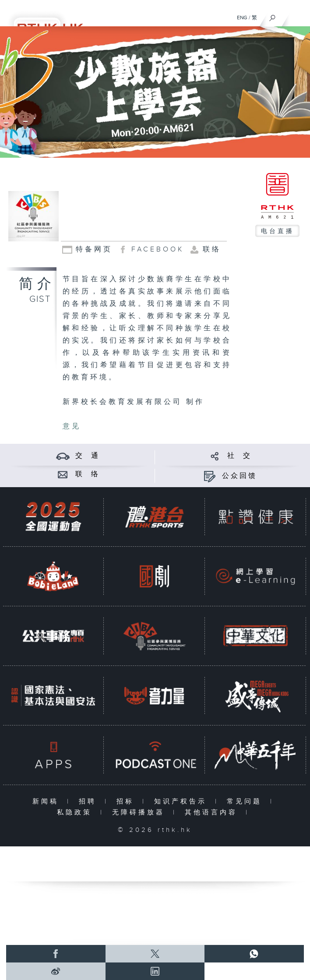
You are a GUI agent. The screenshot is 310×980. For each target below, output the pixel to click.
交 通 (88, 456)
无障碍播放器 (140, 812)
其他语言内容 (213, 812)
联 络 (88, 474)
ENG (242, 18)
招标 (127, 801)
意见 (72, 426)
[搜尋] (273, 16)
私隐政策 (76, 812)
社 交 (240, 456)
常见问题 (246, 801)
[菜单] (298, 16)
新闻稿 (48, 801)
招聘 (90, 801)
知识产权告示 (182, 801)
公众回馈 (240, 476)
